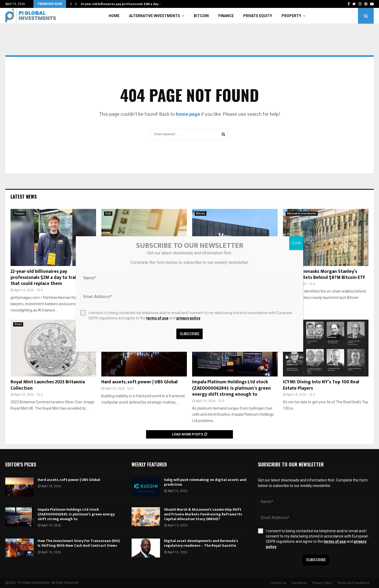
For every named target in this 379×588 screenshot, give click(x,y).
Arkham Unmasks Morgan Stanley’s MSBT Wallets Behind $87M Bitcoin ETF (324, 275)
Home (114, 16)
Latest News (24, 197)
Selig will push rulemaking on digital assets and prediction (205, 482)
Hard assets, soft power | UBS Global (139, 382)
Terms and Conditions (353, 583)
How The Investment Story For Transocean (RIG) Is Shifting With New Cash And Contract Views (79, 543)
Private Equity (258, 16)
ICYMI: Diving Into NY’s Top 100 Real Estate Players (321, 385)
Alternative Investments (154, 16)
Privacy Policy (322, 583)
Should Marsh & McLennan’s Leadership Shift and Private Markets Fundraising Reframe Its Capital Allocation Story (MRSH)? (203, 514)
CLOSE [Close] (296, 243)
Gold (108, 213)
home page (188, 114)
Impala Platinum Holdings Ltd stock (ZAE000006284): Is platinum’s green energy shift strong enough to (231, 388)
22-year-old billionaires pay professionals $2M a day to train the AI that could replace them (51, 278)
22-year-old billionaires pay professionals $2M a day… (121, 4)
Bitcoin (201, 16)
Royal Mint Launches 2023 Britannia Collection (48, 385)
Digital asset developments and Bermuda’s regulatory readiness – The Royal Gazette (201, 543)
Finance (226, 16)
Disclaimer (300, 583)
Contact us (279, 583)
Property (291, 16)
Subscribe (316, 560)
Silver (18, 324)
